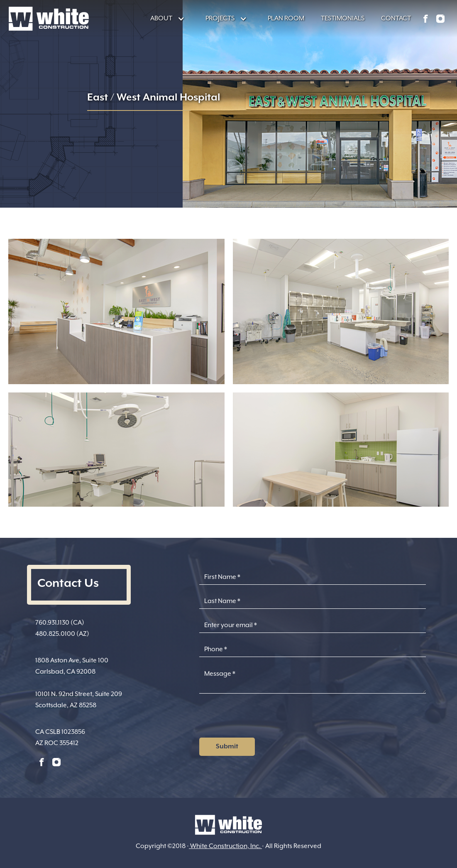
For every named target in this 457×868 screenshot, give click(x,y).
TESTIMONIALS (343, 18)
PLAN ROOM (286, 18)
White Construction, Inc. (225, 846)
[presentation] (262, 718)
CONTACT (396, 18)
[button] (163, 18)
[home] (49, 19)
